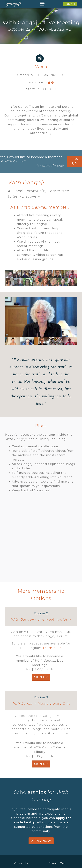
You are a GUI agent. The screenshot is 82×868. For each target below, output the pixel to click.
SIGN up (75, 161)
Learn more (52, 648)
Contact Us (21, 863)
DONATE (70, 4)
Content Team (58, 863)
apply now (41, 841)
